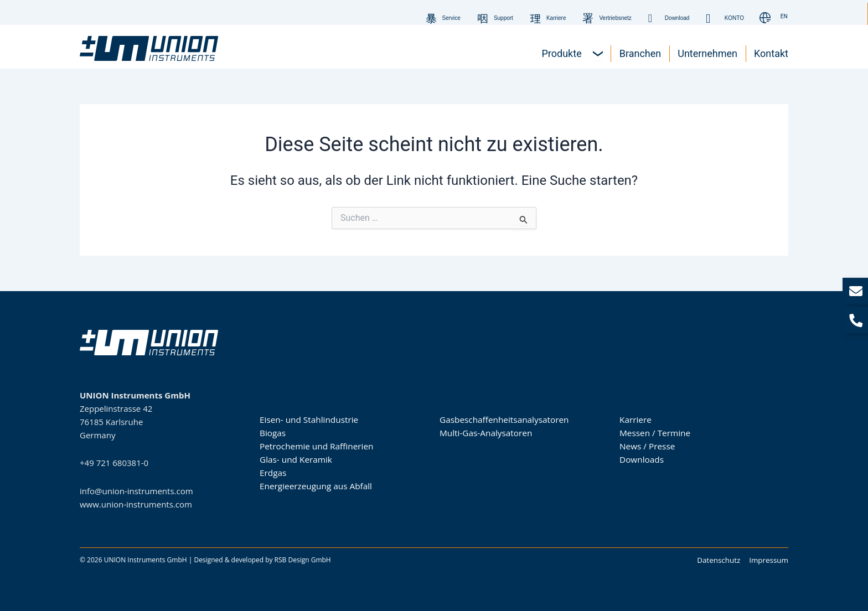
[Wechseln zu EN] (784, 17)
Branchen (277, 395)
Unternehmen (645, 395)
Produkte (456, 395)
